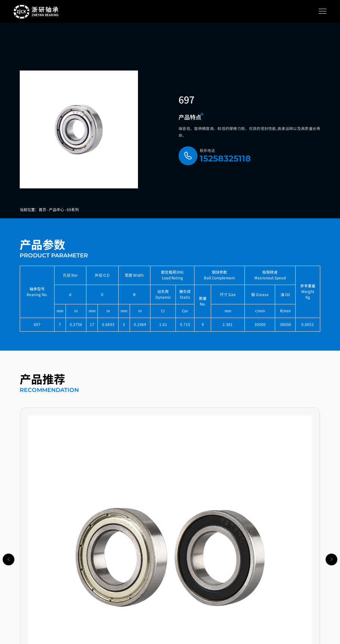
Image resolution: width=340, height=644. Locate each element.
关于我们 (24, 622)
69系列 (73, 209)
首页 (42, 209)
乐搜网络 (213, 638)
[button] (135, 536)
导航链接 (24, 564)
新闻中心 (24, 603)
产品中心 (56, 209)
